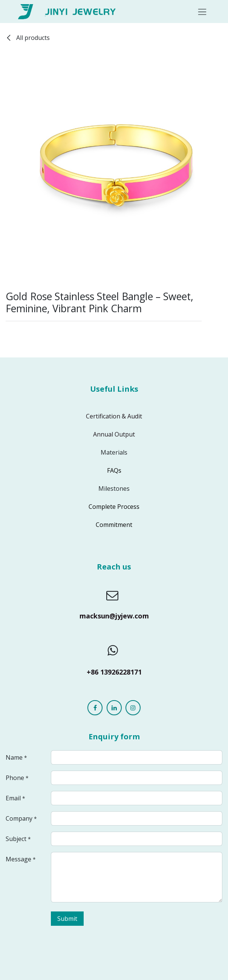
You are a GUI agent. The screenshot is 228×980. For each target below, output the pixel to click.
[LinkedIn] (114, 708)
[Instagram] (133, 708)
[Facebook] (95, 708)
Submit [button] (67, 919)
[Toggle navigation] (202, 11)
